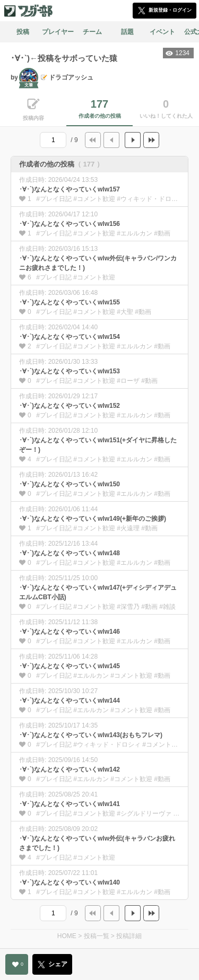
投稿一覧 (97, 936)
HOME (67, 936)
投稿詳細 (129, 936)
